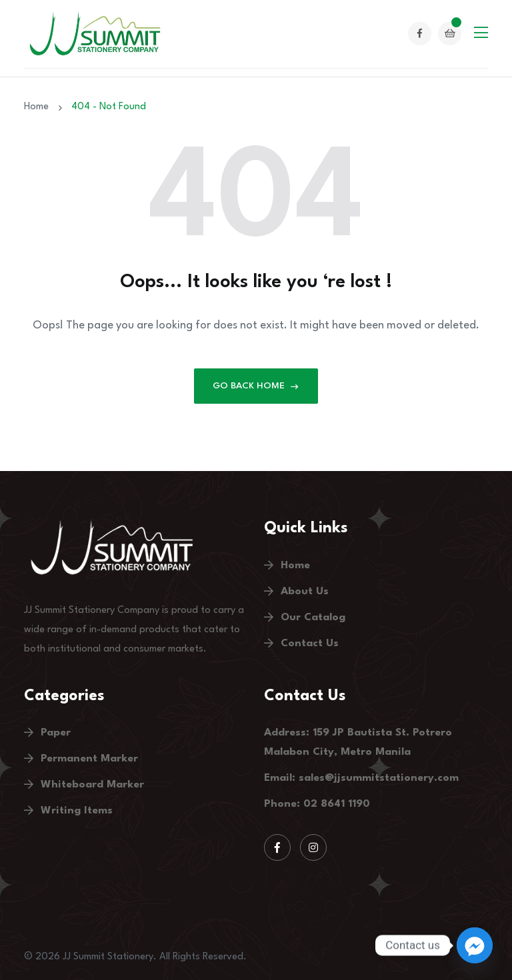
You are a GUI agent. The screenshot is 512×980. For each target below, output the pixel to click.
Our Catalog (313, 618)
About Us (305, 592)
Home (39, 107)
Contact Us (310, 644)
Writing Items (77, 811)
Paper (56, 733)
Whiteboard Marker (92, 785)
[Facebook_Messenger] (475, 945)
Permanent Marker (89, 759)
